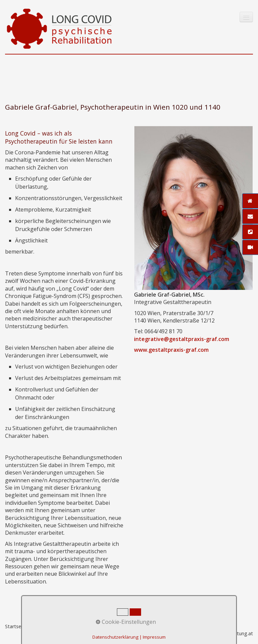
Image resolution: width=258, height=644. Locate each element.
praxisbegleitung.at (231, 633)
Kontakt (40, 626)
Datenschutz (98, 626)
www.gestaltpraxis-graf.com (171, 350)
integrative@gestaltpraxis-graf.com (182, 339)
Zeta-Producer (133, 626)
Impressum (67, 626)
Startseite (16, 626)
